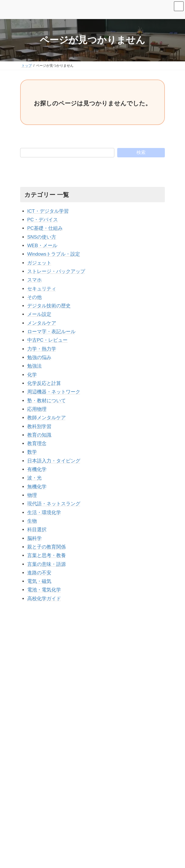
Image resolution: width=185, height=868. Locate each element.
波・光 (34, 478)
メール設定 (39, 314)
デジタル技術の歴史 (49, 306)
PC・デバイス (43, 220)
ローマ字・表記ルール (51, 332)
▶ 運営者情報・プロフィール (47, 760)
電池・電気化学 (44, 590)
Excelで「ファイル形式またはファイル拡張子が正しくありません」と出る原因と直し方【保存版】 (98, 801)
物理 (32, 495)
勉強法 (34, 366)
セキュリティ (42, 289)
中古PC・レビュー (47, 340)
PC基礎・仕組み (45, 228)
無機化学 (37, 487)
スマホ (34, 280)
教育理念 (37, 444)
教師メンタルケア (47, 418)
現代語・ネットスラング (54, 504)
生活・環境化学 (44, 513)
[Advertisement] (93, 651)
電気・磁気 (39, 581)
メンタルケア (42, 323)
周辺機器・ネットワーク (54, 392)
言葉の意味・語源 (47, 564)
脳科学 (34, 538)
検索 (141, 152)
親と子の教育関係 (47, 547)
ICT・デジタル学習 (48, 211)
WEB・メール (42, 246)
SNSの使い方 (42, 237)
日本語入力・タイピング (54, 461)
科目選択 (37, 530)
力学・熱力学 (42, 349)
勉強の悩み (39, 357)
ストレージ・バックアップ (56, 271)
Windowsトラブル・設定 (54, 254)
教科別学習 (39, 426)
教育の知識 (39, 435)
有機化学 (37, 469)
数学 (32, 452)
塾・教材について (47, 401)
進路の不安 (39, 573)
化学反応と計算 (44, 383)
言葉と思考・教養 (47, 555)
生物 (32, 521)
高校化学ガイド (44, 599)
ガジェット (39, 263)
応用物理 (37, 409)
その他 (34, 297)
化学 (32, 375)
